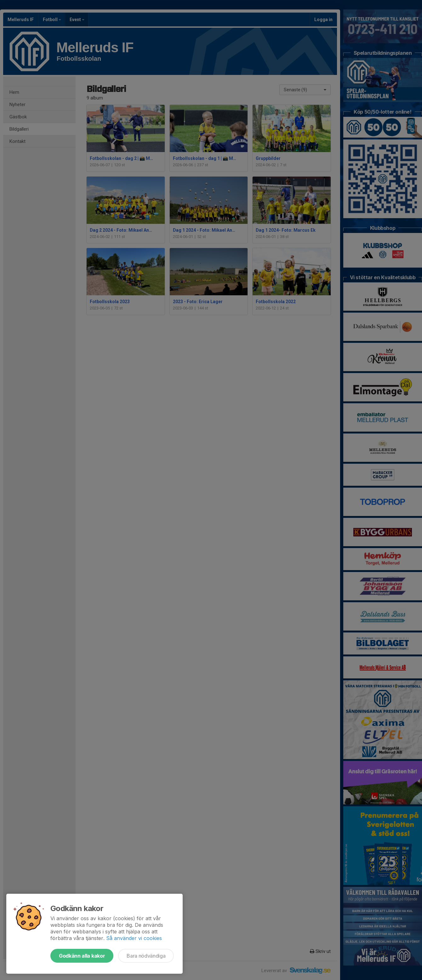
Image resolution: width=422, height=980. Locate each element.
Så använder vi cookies (134, 938)
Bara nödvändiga (146, 956)
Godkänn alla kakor (82, 956)
